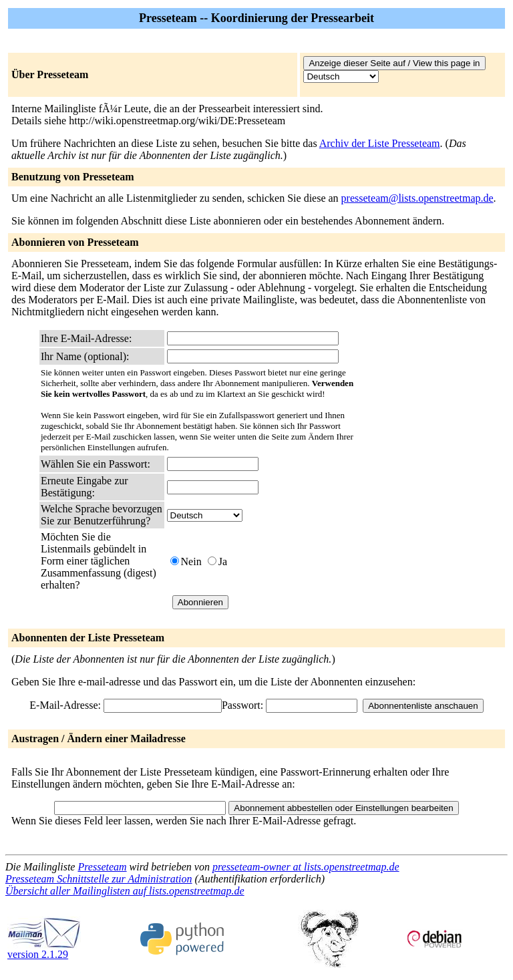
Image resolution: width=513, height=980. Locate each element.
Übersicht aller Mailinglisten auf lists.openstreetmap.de (125, 891)
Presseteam (102, 867)
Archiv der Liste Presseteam (380, 143)
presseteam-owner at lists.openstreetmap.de (306, 867)
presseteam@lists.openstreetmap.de (417, 198)
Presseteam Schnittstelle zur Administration (99, 879)
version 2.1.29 (44, 950)
